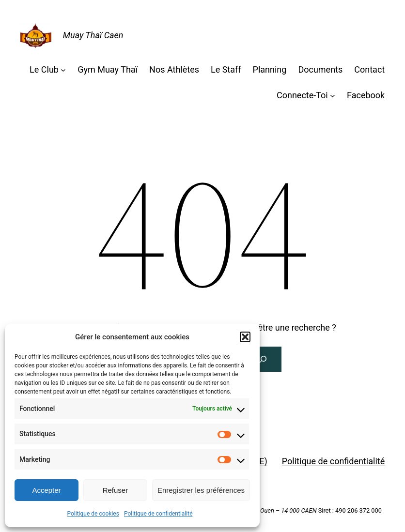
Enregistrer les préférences (201, 490)
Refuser (116, 490)
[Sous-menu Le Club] (63, 70)
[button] (245, 337)
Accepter (46, 490)
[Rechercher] (263, 359)
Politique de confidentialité (158, 514)
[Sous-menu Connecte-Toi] (333, 96)
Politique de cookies (93, 514)
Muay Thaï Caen (93, 35)
